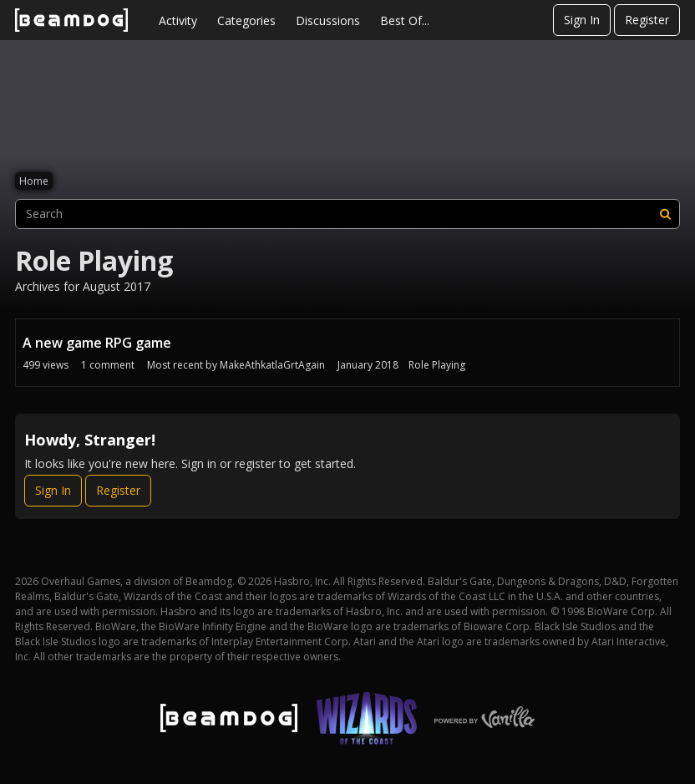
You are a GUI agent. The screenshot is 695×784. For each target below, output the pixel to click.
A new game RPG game (97, 343)
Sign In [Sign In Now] (53, 490)
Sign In (582, 20)
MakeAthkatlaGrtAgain (272, 365)
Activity (178, 20)
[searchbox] (347, 214)
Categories (246, 20)
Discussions (328, 20)
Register (647, 20)
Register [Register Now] (118, 490)
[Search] (665, 214)
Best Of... (405, 20)
